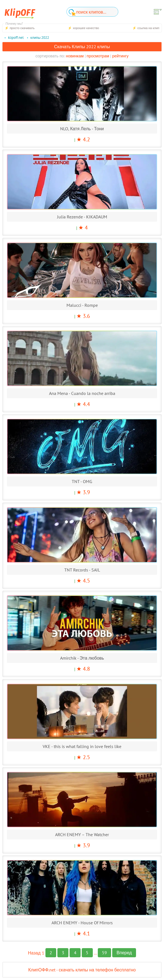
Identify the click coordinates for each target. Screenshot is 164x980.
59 (104, 953)
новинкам (74, 56)
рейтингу (120, 56)
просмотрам (98, 56)
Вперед (124, 953)
